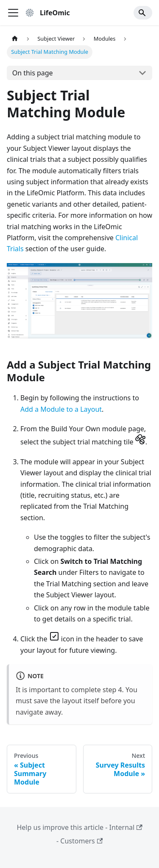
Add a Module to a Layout (61, 409)
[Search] (143, 13)
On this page (33, 73)
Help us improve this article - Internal (79, 827)
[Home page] (15, 39)
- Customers (79, 841)
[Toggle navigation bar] (13, 13)
